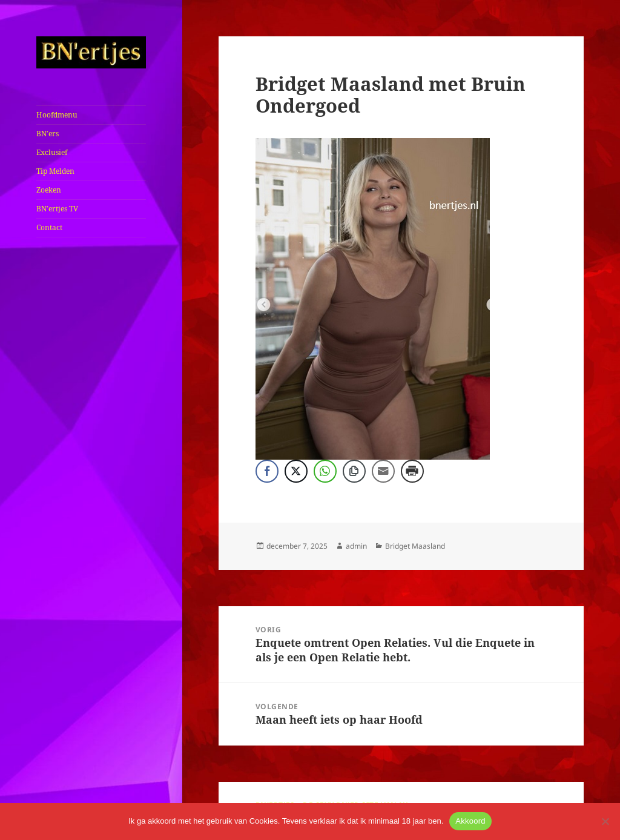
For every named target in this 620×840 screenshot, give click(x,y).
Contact (49, 227)
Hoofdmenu (57, 115)
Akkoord (470, 821)
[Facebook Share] (267, 471)
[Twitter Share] (296, 471)
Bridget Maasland (415, 546)
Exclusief (52, 152)
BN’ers (48, 134)
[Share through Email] (383, 471)
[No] (605, 821)
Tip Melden (55, 171)
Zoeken (49, 190)
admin (356, 546)
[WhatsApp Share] (325, 471)
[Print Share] (412, 471)
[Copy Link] (354, 471)
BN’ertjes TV (57, 209)
